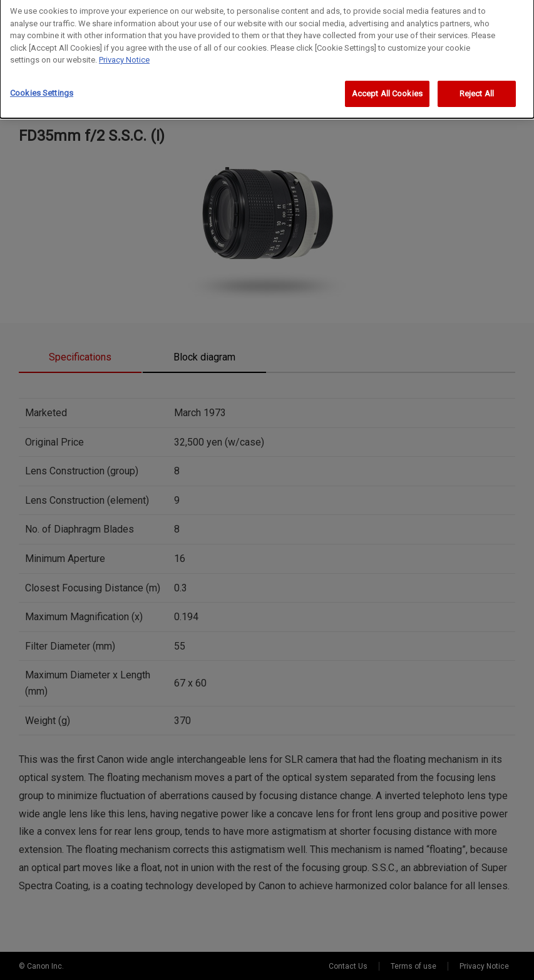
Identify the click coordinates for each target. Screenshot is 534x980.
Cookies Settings (42, 87)
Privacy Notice (124, 54)
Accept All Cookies (387, 87)
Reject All (477, 87)
